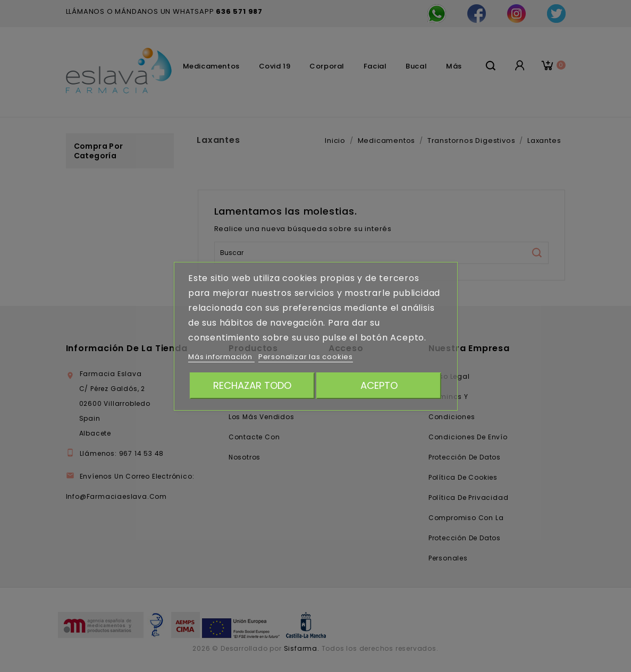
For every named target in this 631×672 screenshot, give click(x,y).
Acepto (379, 385)
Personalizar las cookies (306, 357)
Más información (221, 357)
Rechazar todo (252, 385)
